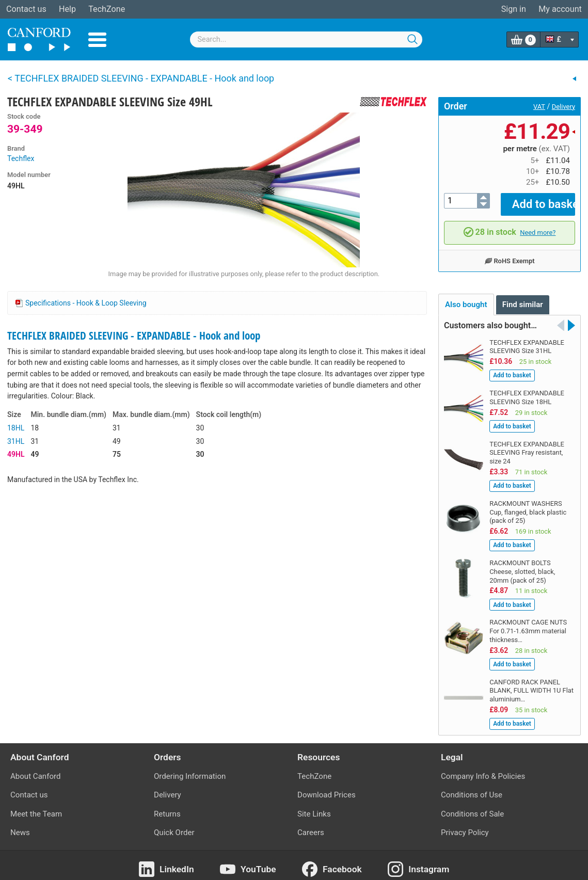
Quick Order (174, 825)
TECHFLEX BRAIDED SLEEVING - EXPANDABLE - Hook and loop (134, 335)
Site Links (314, 807)
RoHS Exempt (509, 253)
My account (560, 9)
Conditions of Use (472, 788)
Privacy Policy (465, 825)
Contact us (26, 9)
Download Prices (327, 788)
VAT (539, 107)
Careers (311, 825)
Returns (167, 807)
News (20, 825)
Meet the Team (36, 807)
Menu (97, 40)
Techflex (21, 158)
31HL (16, 441)
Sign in (514, 9)
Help (67, 9)
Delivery (563, 107)
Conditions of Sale (472, 807)
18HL (16, 428)
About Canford (35, 769)
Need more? (538, 225)
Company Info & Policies (483, 769)
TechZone (107, 9)
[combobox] (306, 39)
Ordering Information (190, 769)
